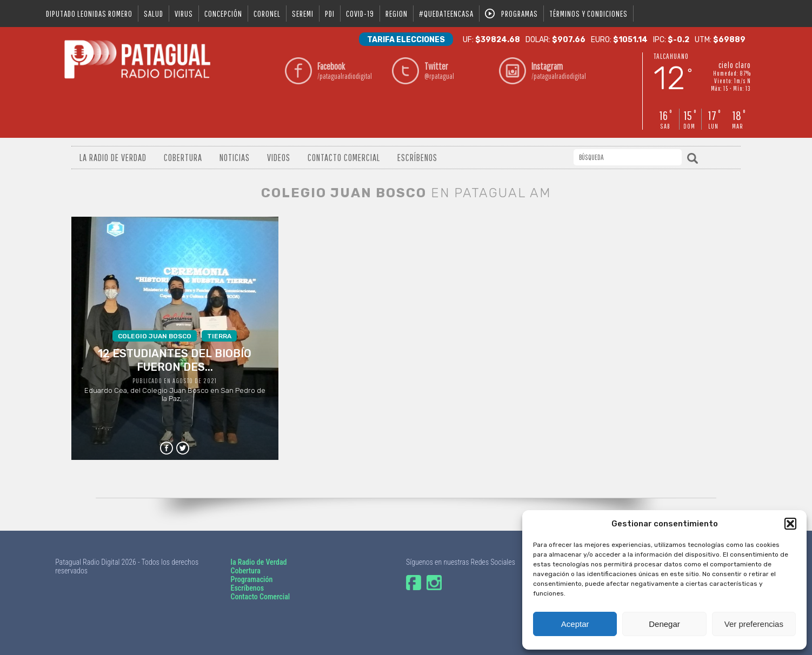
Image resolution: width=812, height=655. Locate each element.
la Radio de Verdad (259, 562)
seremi (303, 14)
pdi (330, 14)
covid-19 (360, 14)
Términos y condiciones (588, 14)
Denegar (664, 624)
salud (154, 14)
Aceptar (575, 624)
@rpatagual (458, 71)
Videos (279, 158)
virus (184, 14)
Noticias (235, 158)
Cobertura (183, 158)
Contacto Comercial (344, 158)
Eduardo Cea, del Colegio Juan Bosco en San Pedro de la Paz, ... (175, 366)
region (397, 14)
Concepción (223, 14)
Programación (252, 579)
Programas (520, 14)
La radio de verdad (113, 158)
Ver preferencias (754, 624)
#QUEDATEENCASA (446, 14)
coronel (267, 14)
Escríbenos (417, 158)
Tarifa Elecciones (406, 40)
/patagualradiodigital (351, 71)
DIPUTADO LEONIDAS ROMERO (89, 14)
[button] (790, 524)
